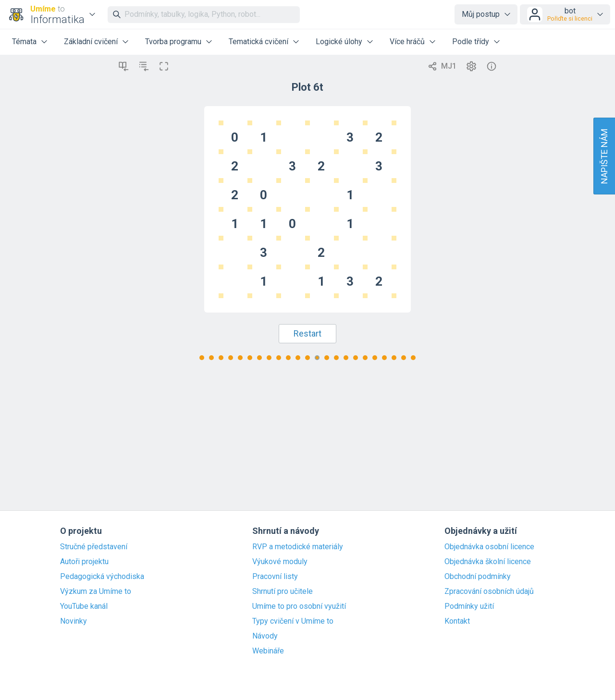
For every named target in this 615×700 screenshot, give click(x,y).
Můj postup (481, 14)
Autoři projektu (84, 562)
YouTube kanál (84, 606)
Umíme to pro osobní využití (299, 606)
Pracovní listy (275, 577)
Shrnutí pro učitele (283, 591)
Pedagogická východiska (102, 577)
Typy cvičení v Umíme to (293, 621)
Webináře (268, 651)
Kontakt (457, 621)
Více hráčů (407, 42)
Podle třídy (471, 42)
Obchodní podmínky (478, 577)
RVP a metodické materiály (298, 547)
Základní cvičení (91, 42)
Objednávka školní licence (488, 562)
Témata (24, 42)
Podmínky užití (469, 606)
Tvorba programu (173, 42)
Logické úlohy (339, 42)
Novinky (74, 621)
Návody (265, 636)
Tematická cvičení (258, 42)
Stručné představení (94, 547)
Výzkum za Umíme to (96, 591)
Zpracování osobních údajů (489, 591)
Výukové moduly (280, 562)
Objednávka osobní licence (489, 547)
